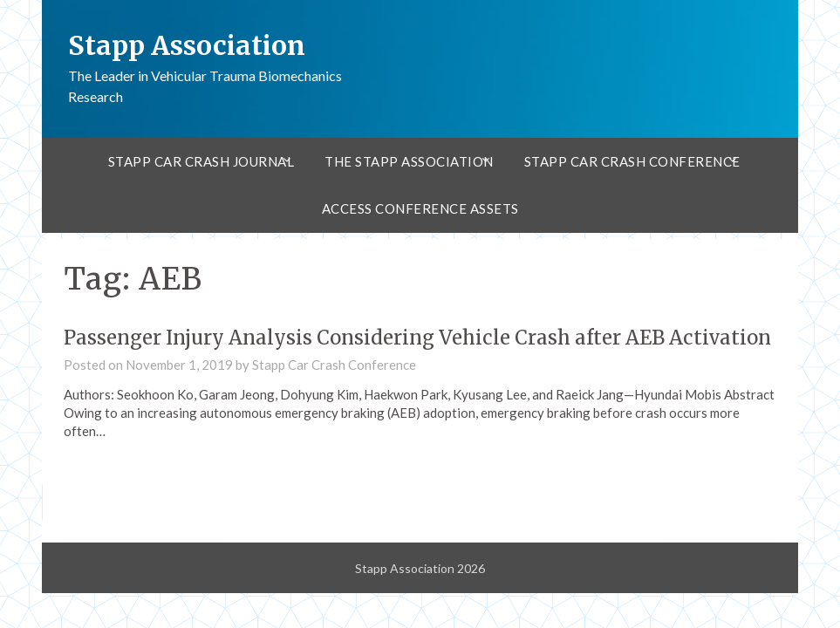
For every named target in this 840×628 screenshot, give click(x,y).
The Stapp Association (409, 161)
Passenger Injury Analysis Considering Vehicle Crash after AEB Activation (417, 338)
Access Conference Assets (420, 208)
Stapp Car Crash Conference (632, 161)
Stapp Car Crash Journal (201, 161)
